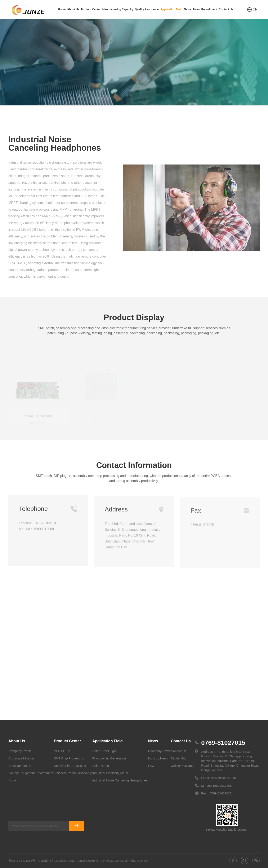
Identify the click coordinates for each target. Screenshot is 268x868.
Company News (159, 751)
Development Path (21, 766)
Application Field (171, 11)
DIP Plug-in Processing (70, 766)
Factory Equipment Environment (31, 773)
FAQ (151, 766)
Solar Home (101, 766)
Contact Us (226, 9)
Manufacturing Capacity (118, 9)
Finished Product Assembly (73, 773)
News (188, 9)
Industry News (158, 758)
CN (252, 10)
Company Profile (20, 751)
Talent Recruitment (205, 9)
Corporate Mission (21, 758)
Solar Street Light (104, 751)
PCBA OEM (62, 751)
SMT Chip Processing (69, 758)
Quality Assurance (147, 9)
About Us (73, 9)
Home (62, 9)
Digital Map (179, 758)
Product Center (91, 9)
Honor (13, 780)
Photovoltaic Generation (109, 758)
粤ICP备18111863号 (22, 861)
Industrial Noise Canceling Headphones (230, 112)
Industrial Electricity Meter (110, 773)
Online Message (182, 766)
